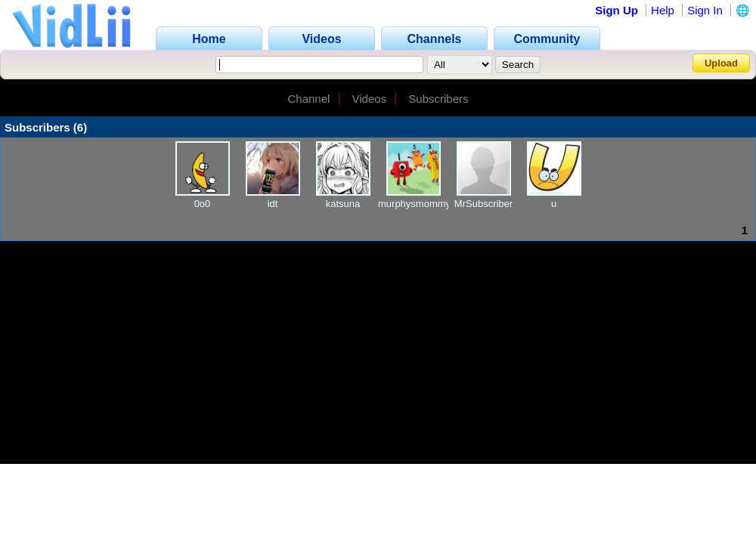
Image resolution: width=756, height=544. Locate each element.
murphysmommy (414, 204)
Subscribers (438, 99)
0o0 (203, 204)
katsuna (343, 204)
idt (273, 204)
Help (663, 10)
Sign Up (617, 10)
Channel (308, 99)
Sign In (705, 10)
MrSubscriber (483, 204)
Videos (370, 99)
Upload (721, 63)
